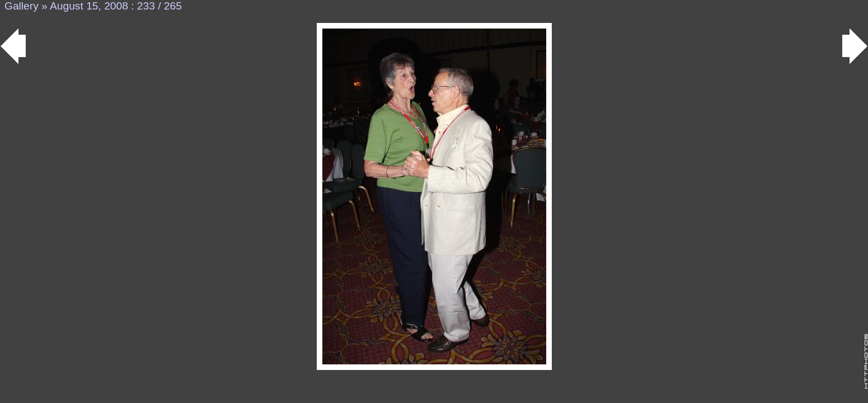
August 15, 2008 (89, 6)
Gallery (22, 6)
